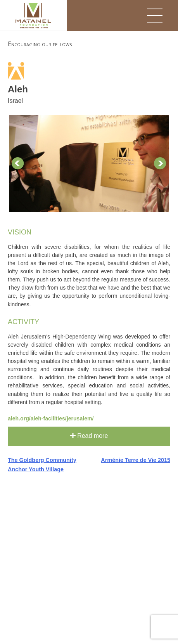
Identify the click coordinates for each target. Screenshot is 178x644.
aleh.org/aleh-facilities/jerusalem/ (51, 418)
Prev (18, 163)
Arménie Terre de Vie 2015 (136, 460)
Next (160, 163)
